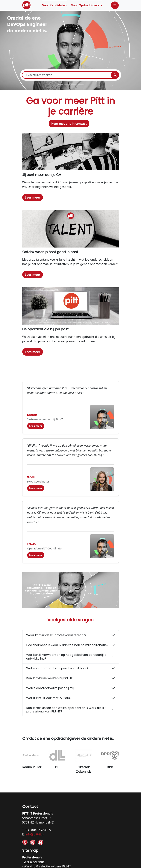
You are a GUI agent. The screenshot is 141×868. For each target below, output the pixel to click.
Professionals (32, 857)
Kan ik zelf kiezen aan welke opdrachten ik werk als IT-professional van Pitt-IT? (66, 710)
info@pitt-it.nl (35, 834)
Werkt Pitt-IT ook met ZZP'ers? (49, 698)
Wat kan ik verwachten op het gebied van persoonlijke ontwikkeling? (66, 657)
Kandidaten (54, 5)
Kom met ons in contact (69, 124)
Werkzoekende (34, 862)
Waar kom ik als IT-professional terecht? (56, 635)
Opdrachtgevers (87, 5)
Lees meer (33, 197)
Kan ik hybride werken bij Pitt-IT (49, 678)
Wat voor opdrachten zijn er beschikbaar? (57, 668)
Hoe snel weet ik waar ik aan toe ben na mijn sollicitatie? (67, 645)
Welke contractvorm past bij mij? (51, 688)
